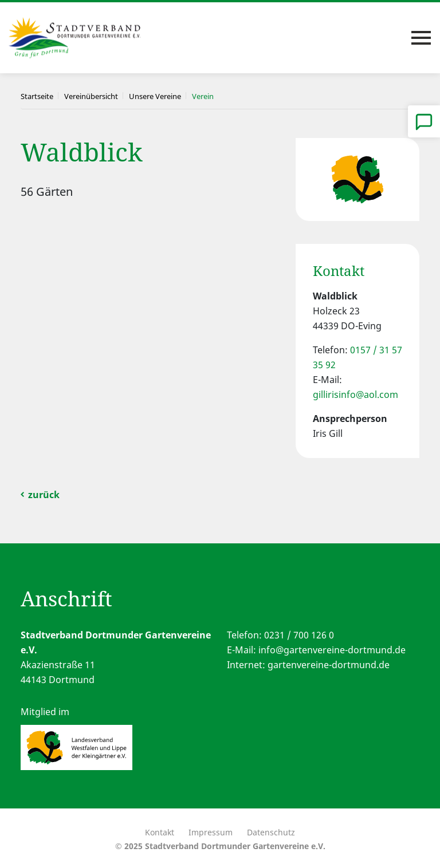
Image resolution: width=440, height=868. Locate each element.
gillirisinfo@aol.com (355, 394)
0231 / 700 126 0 (299, 635)
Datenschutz (271, 832)
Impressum (211, 832)
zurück (44, 495)
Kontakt (160, 832)
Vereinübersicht (91, 96)
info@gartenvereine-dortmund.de (332, 650)
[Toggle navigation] (421, 38)
